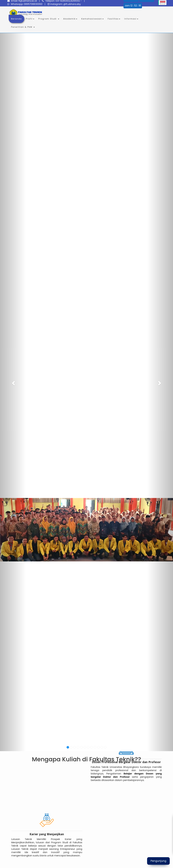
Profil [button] (30, 19)
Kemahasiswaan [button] (92, 19)
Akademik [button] (70, 19)
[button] (13, 382)
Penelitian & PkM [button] (23, 27)
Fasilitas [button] (114, 19)
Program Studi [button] (49, 19)
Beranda (18, 19)
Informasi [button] (131, 19)
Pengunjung (158, 861)
